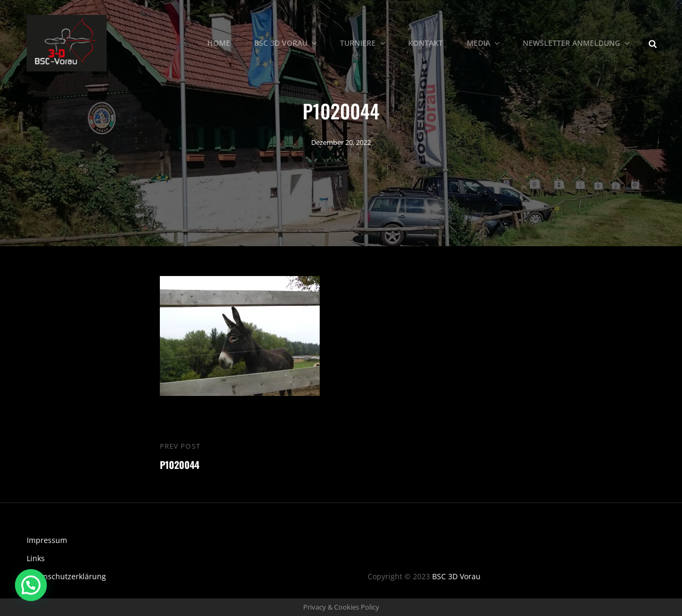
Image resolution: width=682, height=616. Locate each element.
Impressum (47, 540)
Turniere (363, 43)
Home (219, 43)
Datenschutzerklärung (66, 576)
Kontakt (425, 43)
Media (484, 43)
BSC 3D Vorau (286, 43)
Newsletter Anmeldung (577, 43)
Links (36, 558)
